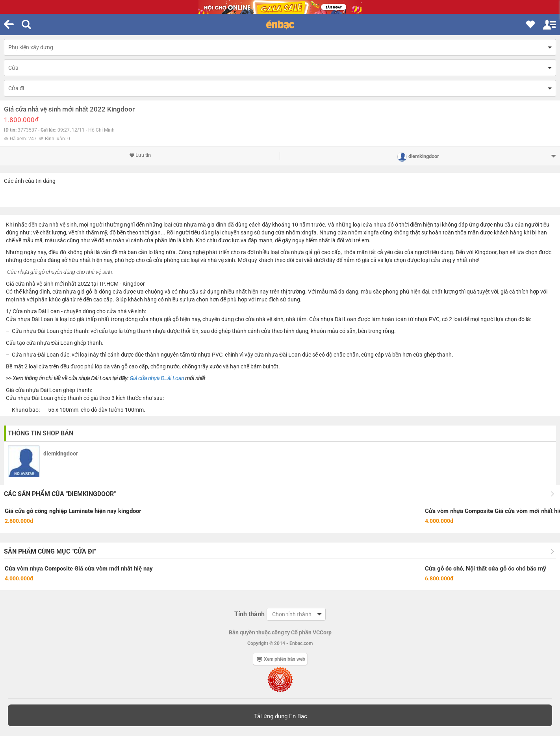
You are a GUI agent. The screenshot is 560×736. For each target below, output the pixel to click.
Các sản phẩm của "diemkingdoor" (60, 494)
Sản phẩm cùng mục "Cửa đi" (50, 551)
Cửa (13, 68)
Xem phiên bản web (281, 659)
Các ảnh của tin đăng (30, 181)
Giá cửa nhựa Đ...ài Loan (157, 378)
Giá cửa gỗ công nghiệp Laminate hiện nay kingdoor (73, 511)
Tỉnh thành (249, 614)
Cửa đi (16, 88)
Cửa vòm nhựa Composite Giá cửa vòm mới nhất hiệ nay (79, 569)
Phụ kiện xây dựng (31, 47)
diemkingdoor (61, 453)
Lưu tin (140, 155)
